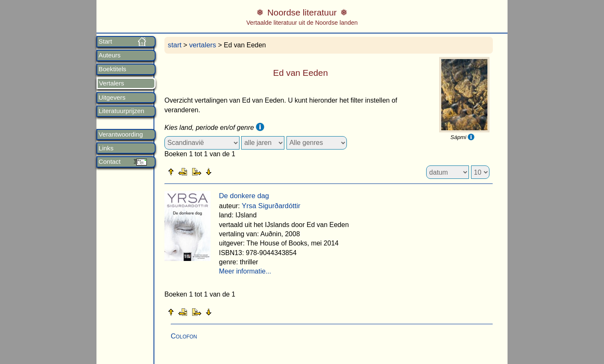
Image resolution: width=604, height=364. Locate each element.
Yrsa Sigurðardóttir (271, 206)
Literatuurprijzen (121, 111)
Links (106, 148)
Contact (109, 162)
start (175, 45)
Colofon (184, 336)
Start (105, 41)
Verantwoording (121, 134)
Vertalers (112, 83)
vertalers (203, 45)
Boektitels (112, 69)
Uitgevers (112, 98)
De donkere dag (244, 196)
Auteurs (109, 55)
